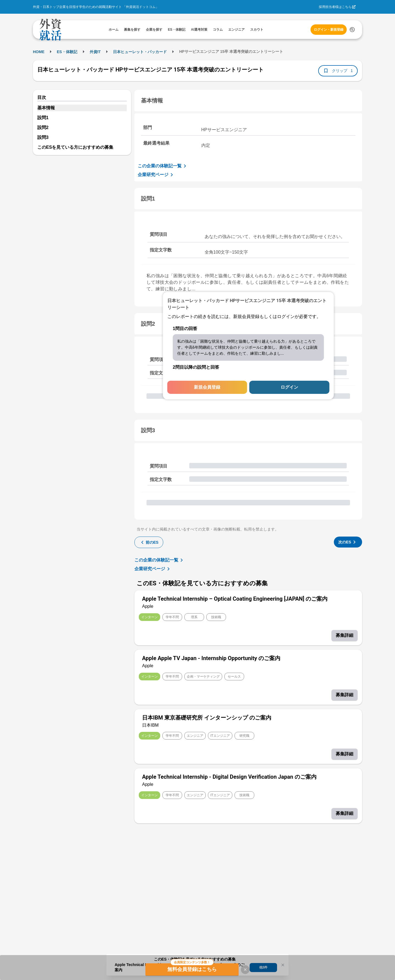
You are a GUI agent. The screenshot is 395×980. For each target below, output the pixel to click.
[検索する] (352, 30)
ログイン (289, 387)
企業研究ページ (156, 175)
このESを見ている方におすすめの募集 (75, 147)
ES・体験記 (67, 52)
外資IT (95, 52)
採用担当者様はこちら (335, 7)
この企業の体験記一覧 (163, 166)
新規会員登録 (207, 387)
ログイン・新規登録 (329, 30)
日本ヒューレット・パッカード (140, 52)
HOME (39, 52)
